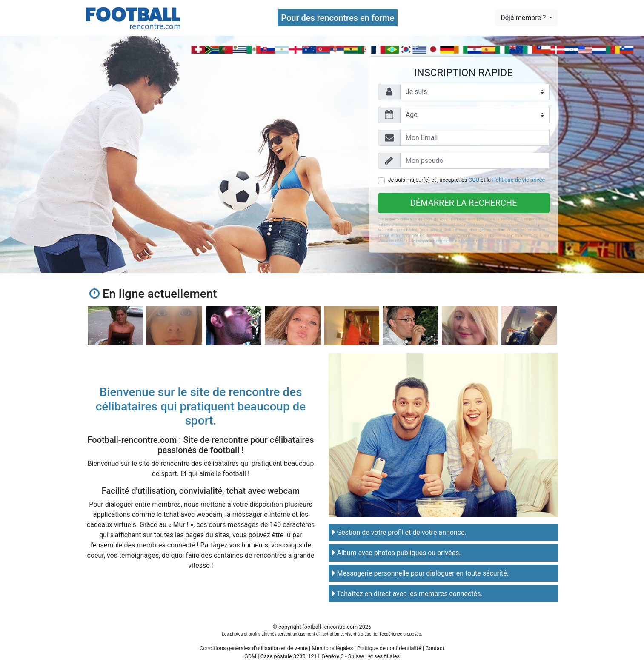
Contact (435, 648)
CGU (474, 180)
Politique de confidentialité (389, 648)
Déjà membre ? (524, 18)
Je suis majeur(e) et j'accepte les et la (467, 180)
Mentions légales (332, 648)
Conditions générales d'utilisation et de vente (254, 648)
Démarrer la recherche (464, 203)
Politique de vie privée (519, 180)
